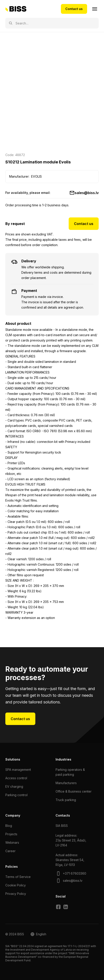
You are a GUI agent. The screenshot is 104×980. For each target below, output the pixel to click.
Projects (11, 834)
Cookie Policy (16, 885)
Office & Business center (74, 791)
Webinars (12, 842)
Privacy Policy (16, 894)
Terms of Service (18, 877)
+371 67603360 (75, 873)
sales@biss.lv (87, 193)
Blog (9, 826)
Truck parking (66, 800)
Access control (16, 778)
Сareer (10, 851)
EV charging (14, 786)
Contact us (74, 9)
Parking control (16, 795)
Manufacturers (66, 783)
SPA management (18, 770)
